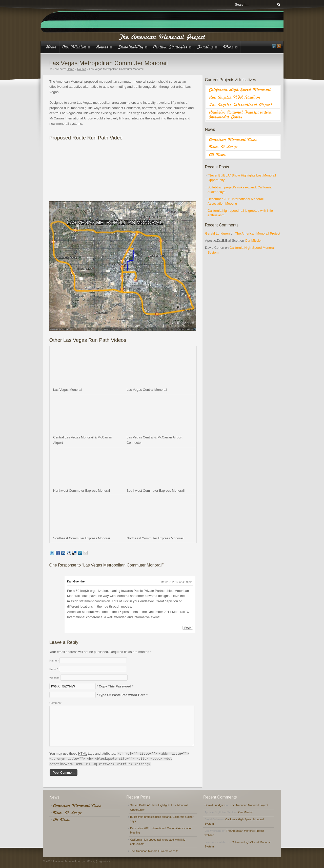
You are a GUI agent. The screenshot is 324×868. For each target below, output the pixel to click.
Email (54, 669)
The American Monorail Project (258, 233)
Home (70, 69)
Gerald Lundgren (217, 233)
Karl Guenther (76, 581)
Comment (55, 703)
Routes (82, 69)
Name (54, 661)
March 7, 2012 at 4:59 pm (177, 582)
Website (54, 678)
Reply (188, 628)
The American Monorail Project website (154, 851)
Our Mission (254, 241)
